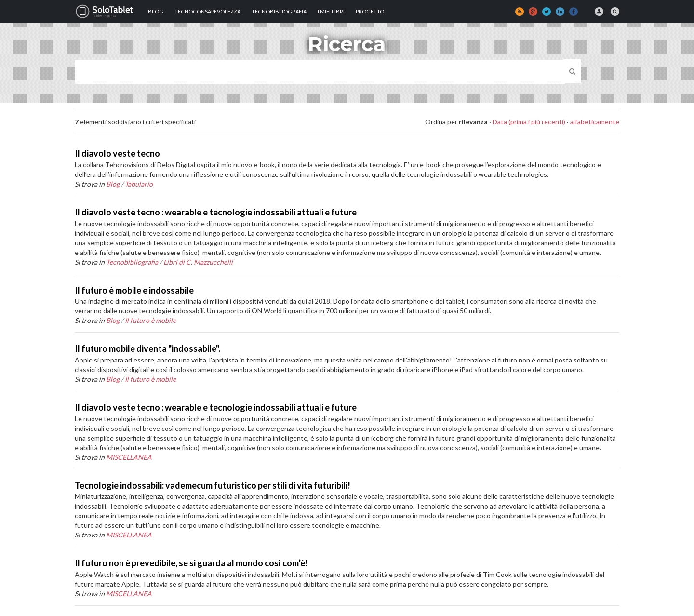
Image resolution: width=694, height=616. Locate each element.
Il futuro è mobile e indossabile (134, 290)
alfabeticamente (595, 122)
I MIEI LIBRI (331, 11)
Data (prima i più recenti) (529, 122)
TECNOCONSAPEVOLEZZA (207, 11)
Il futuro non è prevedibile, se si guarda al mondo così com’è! (191, 563)
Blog (156, 11)
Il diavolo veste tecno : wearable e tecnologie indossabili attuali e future (216, 212)
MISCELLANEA (129, 457)
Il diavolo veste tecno (117, 153)
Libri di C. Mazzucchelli (198, 262)
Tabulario (139, 184)
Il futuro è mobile (150, 320)
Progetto (370, 11)
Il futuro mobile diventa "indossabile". (147, 348)
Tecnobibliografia (279, 11)
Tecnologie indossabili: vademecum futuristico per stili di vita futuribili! (213, 485)
